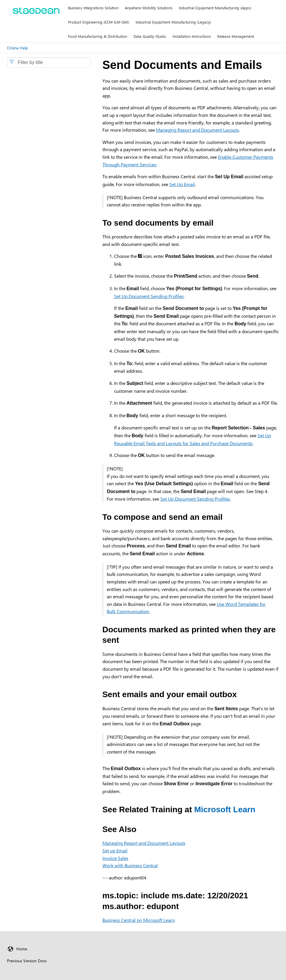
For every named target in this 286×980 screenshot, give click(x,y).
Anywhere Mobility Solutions (149, 8)
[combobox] (49, 63)
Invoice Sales (115, 858)
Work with (130, 865)
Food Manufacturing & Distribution (98, 36)
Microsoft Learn (225, 809)
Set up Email (115, 850)
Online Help (17, 48)
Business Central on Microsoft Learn (139, 920)
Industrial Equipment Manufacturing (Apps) (215, 8)
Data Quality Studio (150, 36)
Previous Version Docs (27, 961)
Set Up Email (182, 184)
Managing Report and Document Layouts (197, 130)
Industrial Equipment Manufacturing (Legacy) (173, 22)
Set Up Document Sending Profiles (149, 296)
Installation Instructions (192, 36)
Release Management (236, 36)
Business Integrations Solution (93, 8)
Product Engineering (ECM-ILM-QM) (99, 22)
